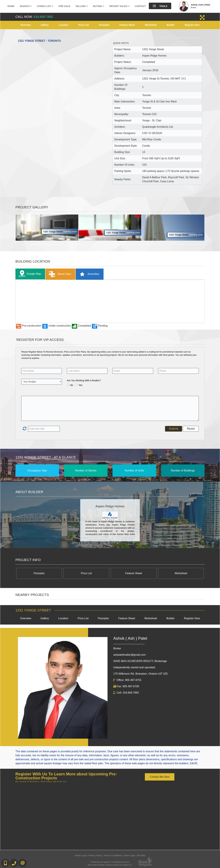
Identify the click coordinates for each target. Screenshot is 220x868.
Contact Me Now (160, 777)
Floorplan (104, 25)
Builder (171, 25)
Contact (140, 6)
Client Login (129, 855)
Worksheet (151, 25)
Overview (26, 25)
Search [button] (26, 6)
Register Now (192, 25)
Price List (84, 25)
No (72, 385)
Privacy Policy (95, 855)
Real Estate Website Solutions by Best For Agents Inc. (110, 865)
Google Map (29, 274)
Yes (81, 385)
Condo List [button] (45, 6)
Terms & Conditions (113, 855)
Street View (59, 274)
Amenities (88, 274)
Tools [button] (160, 6)
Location (64, 25)
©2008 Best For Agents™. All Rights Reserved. (110, 862)
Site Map (141, 855)
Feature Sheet (127, 25)
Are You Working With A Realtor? (84, 380)
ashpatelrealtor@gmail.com (129, 655)
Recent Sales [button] (120, 6)
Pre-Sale (64, 6)
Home (11, 6)
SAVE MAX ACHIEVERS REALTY (140, 661)
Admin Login (81, 855)
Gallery (45, 25)
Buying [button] (99, 6)
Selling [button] (82, 6)
